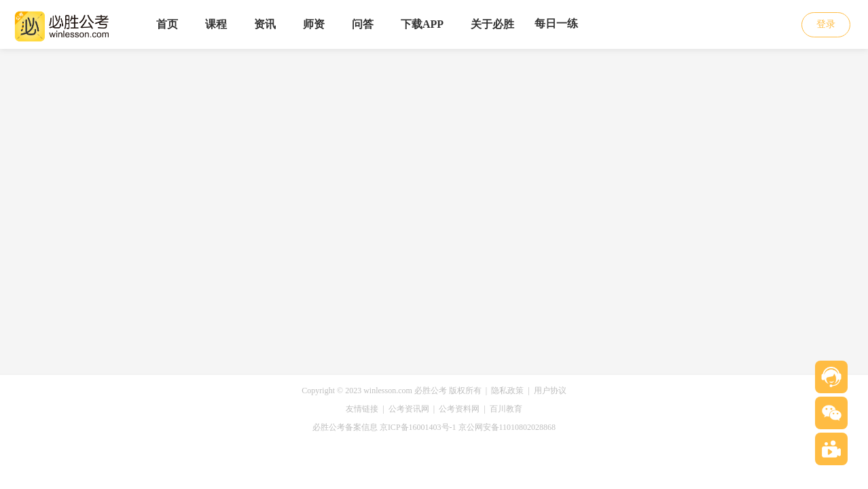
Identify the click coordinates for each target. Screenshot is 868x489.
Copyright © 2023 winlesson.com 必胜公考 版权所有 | (396, 391)
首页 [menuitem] (167, 24)
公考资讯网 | (414, 409)
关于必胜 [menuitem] (492, 24)
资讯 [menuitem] (265, 24)
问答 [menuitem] (363, 24)
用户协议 (550, 391)
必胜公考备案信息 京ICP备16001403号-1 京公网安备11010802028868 (434, 427)
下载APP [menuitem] (422, 24)
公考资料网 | (464, 409)
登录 (826, 24)
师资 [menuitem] (314, 24)
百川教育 (506, 409)
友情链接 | (367, 409)
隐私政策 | (512, 391)
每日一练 (556, 23)
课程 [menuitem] (216, 24)
